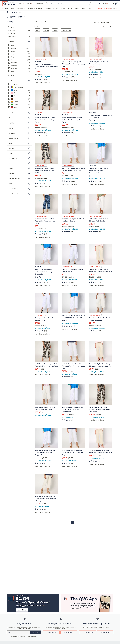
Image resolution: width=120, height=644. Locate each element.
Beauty (70, 8)
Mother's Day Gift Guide (35, 8)
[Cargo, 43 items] (19, 57)
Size (10, 118)
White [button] (55, 30)
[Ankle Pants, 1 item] (19, 36)
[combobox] (67, 4)
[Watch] (29, 4)
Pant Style (12, 42)
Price (10, 153)
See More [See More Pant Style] (11, 75)
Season (11, 143)
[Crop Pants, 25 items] (19, 30)
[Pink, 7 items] (19, 93)
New (12, 8)
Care (10, 184)
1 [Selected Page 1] (73, 522)
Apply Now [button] (105, 632)
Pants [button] (38, 30)
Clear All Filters (108, 27)
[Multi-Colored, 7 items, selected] (19, 87)
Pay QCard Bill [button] (88, 632)
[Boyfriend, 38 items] (19, 68)
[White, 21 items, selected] (19, 84)
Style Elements (14, 194)
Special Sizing (13, 138)
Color (10, 80)
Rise (10, 163)
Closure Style (13, 158)
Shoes (84, 8)
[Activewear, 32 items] (19, 66)
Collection (12, 133)
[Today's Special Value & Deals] (108, 8)
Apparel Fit (12, 189)
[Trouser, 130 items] (19, 60)
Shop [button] (21, 4)
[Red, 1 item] (19, 107)
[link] (43, 22)
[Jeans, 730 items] (19, 51)
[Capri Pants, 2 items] (19, 33)
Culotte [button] (47, 30)
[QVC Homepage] (8, 12)
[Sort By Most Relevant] (106, 22)
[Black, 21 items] (19, 96)
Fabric (11, 128)
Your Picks (5, 8)
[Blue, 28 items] (19, 90)
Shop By (11, 148)
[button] (100, 4)
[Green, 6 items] (19, 105)
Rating (11, 168)
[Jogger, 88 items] (19, 54)
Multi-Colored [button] (66, 30)
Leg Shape (12, 123)
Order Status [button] (51, 632)
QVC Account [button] (69, 632)
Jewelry (77, 8)
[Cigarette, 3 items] (19, 63)
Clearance (48, 8)
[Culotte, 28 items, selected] (19, 45)
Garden (56, 8)
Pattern (11, 174)
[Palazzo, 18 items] (19, 71)
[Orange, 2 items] (19, 102)
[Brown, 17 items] (19, 99)
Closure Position (14, 179)
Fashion (63, 8)
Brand (11, 113)
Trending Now (21, 8)
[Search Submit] (89, 4)
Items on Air (39, 4)
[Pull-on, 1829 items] (19, 48)
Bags (90, 8)
